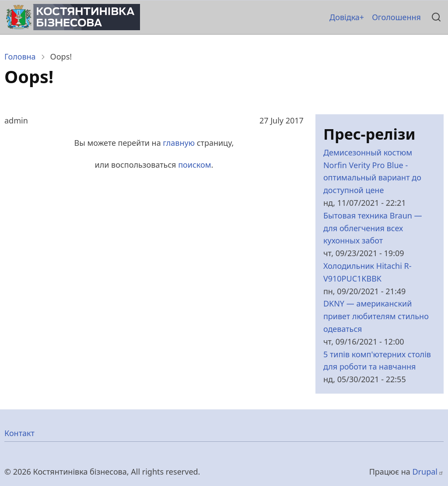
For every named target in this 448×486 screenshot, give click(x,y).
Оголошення (396, 17)
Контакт (19, 433)
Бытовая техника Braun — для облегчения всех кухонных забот (373, 228)
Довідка (345, 17)
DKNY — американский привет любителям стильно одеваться (376, 316)
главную (179, 143)
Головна (20, 56)
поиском (194, 165)
